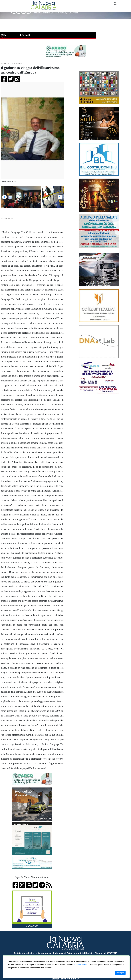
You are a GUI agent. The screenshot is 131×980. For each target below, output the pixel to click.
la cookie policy (81, 965)
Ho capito (120, 973)
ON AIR (25, 35)
